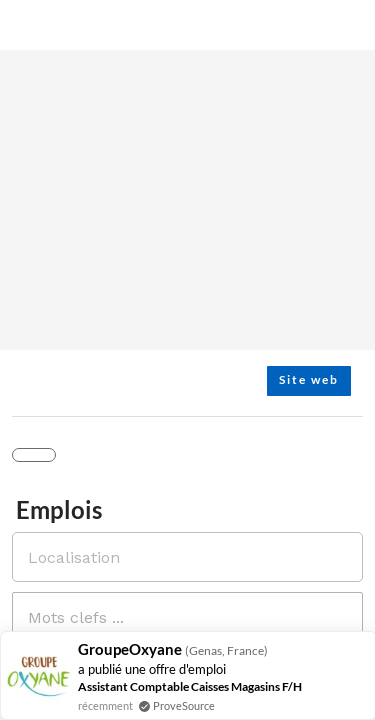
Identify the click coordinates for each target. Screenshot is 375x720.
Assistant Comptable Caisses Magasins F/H (190, 686)
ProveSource (184, 705)
